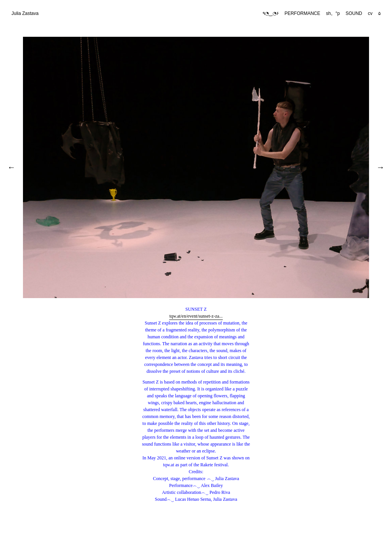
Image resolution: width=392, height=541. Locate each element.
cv (370, 13)
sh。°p (333, 13)
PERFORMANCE (302, 13)
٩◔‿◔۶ (271, 13)
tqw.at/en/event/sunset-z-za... (196, 316)
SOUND (354, 13)
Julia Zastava (25, 13)
